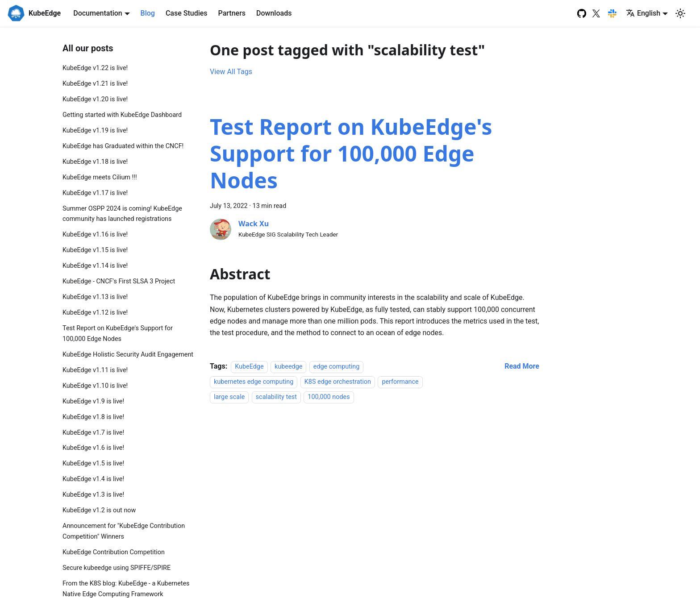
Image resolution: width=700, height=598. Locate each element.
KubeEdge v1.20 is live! (95, 99)
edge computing (337, 367)
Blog (148, 13)
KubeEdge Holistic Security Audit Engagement (128, 355)
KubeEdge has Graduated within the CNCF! (123, 146)
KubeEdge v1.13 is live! (95, 297)
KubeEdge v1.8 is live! (93, 417)
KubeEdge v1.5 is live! (93, 463)
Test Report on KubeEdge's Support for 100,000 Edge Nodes (118, 334)
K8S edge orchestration (338, 382)
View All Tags (231, 72)
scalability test (276, 397)
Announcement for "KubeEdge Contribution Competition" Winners (124, 531)
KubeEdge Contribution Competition (114, 552)
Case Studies (187, 13)
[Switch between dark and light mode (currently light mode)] (680, 13)
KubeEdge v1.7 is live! (93, 433)
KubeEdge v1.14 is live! (95, 266)
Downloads (274, 13)
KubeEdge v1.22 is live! (95, 68)
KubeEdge (249, 367)
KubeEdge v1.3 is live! (93, 495)
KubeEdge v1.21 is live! (95, 84)
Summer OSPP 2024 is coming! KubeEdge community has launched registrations (122, 214)
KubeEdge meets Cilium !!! (100, 177)
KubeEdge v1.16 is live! (95, 235)
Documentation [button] (98, 13)
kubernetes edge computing (254, 382)
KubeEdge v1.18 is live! (95, 162)
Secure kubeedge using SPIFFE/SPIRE (117, 568)
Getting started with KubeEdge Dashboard (122, 115)
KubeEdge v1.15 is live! (95, 250)
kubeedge (288, 367)
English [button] (643, 13)
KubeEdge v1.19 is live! (95, 131)
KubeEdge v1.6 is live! (93, 448)
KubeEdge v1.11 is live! (95, 370)
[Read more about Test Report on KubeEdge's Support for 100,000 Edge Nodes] (522, 366)
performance (400, 382)
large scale (229, 397)
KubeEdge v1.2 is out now (99, 510)
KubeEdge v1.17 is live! (95, 193)
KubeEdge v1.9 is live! (93, 401)
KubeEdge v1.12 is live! (95, 313)
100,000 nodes (329, 397)
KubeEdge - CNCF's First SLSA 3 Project (119, 281)
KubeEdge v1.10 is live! (95, 386)
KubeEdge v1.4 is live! (93, 479)
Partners (232, 13)
